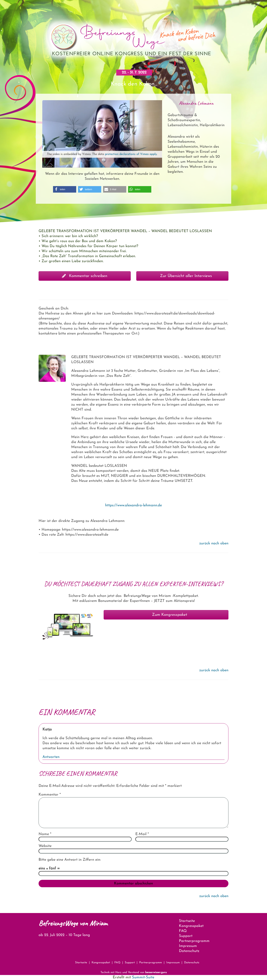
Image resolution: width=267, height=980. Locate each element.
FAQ (183, 931)
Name (45, 834)
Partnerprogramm (194, 941)
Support (186, 936)
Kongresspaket (191, 926)
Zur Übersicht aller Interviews (182, 276)
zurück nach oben (214, 543)
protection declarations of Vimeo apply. (131, 154)
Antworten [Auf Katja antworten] (51, 757)
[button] (65, 189)
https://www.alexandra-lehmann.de (133, 505)
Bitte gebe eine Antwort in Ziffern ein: (70, 860)
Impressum (188, 946)
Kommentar (50, 795)
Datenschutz (189, 951)
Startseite (187, 921)
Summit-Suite (143, 977)
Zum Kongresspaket (166, 615)
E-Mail (142, 834)
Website (45, 846)
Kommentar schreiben (85, 276)
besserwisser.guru (156, 972)
